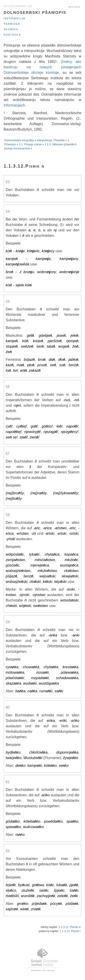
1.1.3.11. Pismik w (70, 927)
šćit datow (48, 970)
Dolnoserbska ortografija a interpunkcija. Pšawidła (34, 140)
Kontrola (12, 34)
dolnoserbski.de (18, 6)
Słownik (11, 29)
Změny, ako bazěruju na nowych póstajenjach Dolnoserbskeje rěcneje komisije (42, 67)
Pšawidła (12, 24)
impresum (36, 970)
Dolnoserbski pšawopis (35, 12)
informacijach (14, 105)
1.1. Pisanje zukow (30, 144)
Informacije (15, 18)
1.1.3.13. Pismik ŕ (70, 931)
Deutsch (74, 7)
